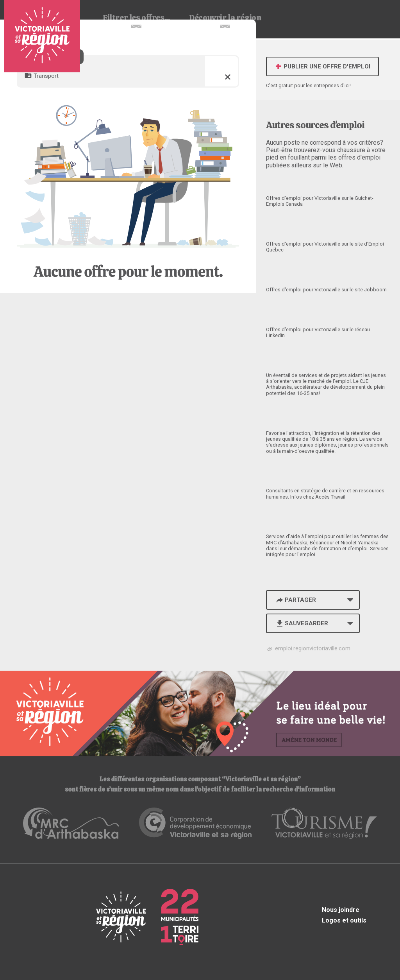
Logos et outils (344, 920)
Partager (295, 600)
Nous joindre (341, 910)
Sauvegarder (301, 623)
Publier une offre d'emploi (322, 66)
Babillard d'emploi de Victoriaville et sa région (42, 36)
